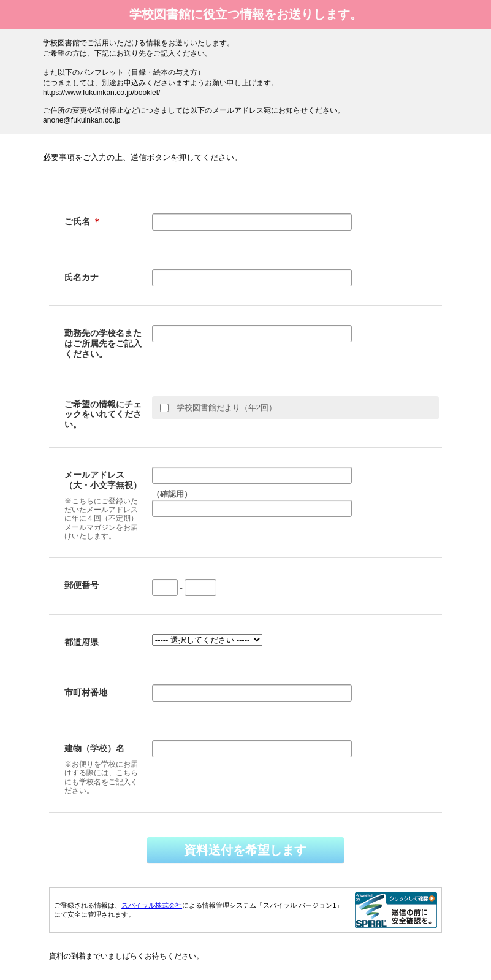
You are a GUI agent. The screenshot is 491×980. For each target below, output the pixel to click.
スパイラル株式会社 (152, 905)
